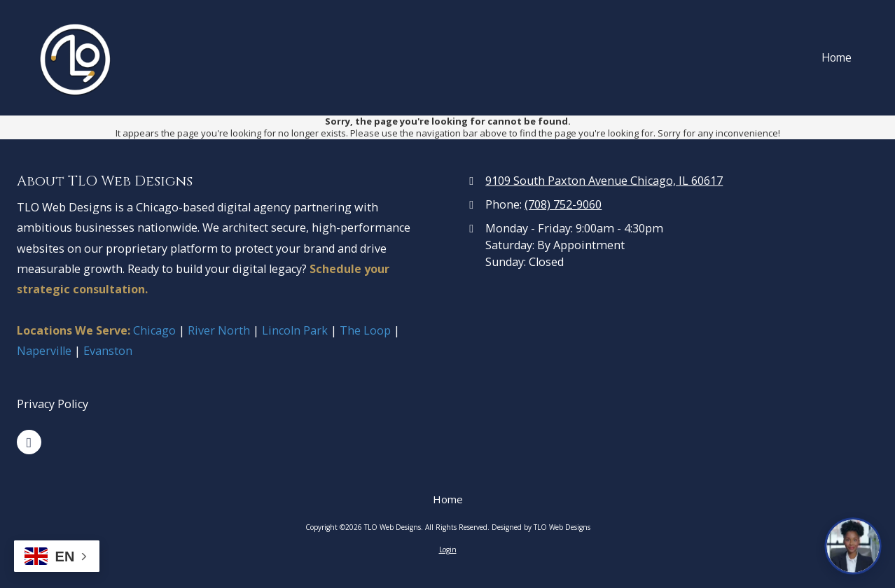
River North (219, 330)
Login (448, 549)
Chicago (156, 330)
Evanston (108, 351)
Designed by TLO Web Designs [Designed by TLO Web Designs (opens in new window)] (541, 527)
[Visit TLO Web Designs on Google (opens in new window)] (29, 442)
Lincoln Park (293, 330)
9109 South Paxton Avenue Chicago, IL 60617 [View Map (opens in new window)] (604, 181)
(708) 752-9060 (563, 204)
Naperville (44, 351)
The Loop (365, 330)
